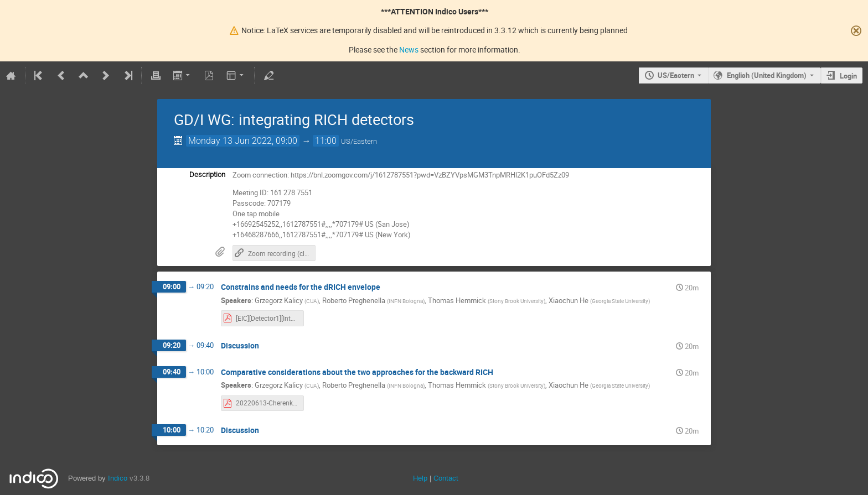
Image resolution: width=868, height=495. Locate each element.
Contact (446, 478)
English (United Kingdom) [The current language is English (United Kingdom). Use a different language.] (767, 75)
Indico (118, 478)
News (409, 49)
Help (420, 478)
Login (848, 76)
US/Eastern (676, 75)
